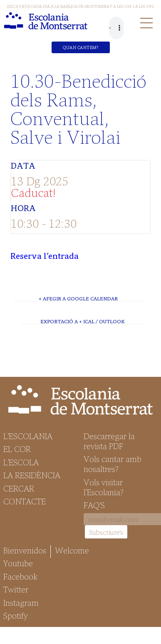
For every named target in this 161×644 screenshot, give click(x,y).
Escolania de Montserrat (46, 21)
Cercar (19, 488)
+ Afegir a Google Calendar (78, 298)
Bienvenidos (25, 550)
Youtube (18, 563)
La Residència (32, 475)
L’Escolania (28, 436)
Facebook (20, 576)
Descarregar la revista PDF (109, 441)
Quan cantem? (80, 47)
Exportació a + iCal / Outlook (82, 321)
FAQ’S (94, 505)
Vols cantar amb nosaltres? (113, 464)
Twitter (16, 589)
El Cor (17, 449)
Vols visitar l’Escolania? (104, 487)
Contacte (25, 501)
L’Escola (21, 462)
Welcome (72, 550)
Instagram (21, 602)
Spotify (16, 615)
